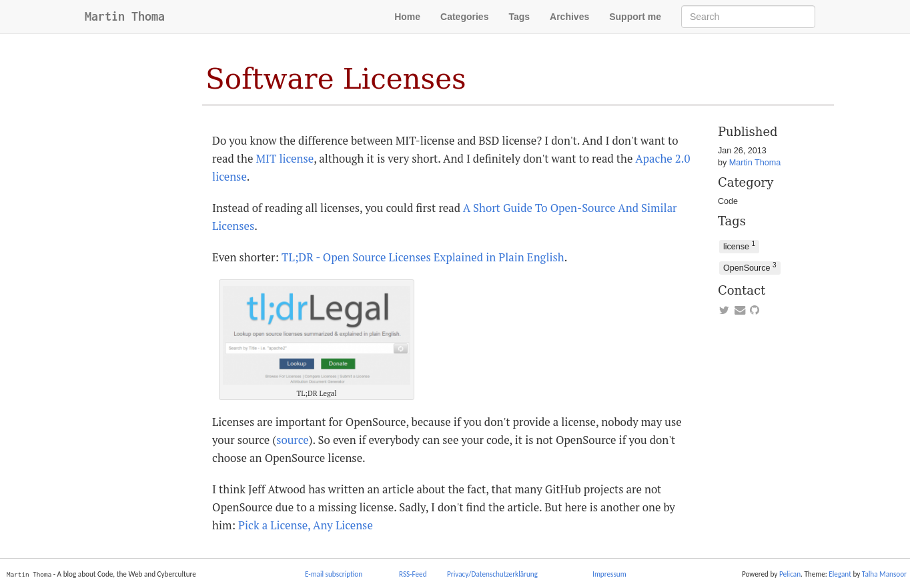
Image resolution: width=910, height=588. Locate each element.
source (293, 440)
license (739, 246)
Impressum (609, 574)
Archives (569, 17)
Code (728, 201)
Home (407, 17)
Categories (464, 17)
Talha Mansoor (884, 574)
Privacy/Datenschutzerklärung (492, 574)
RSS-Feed (413, 574)
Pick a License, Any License (306, 525)
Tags (519, 17)
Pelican (790, 574)
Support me (635, 17)
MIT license (285, 159)
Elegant (840, 574)
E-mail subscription (334, 574)
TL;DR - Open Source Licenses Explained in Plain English (423, 257)
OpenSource (750, 267)
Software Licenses (336, 79)
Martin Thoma (125, 16)
